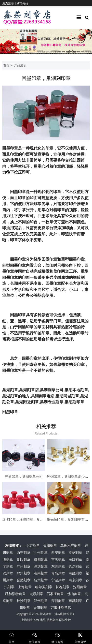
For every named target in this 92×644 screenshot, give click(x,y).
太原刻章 (36, 594)
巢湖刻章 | (9, 3)
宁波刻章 (58, 580)
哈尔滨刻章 (44, 587)
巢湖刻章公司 (64, 614)
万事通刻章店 (61, 608)
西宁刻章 (24, 553)
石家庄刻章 (55, 594)
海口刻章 (75, 559)
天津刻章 (50, 546)
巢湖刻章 (45, 614)
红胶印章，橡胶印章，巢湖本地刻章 (30, 520)
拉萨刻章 (75, 553)
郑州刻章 (24, 573)
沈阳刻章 (80, 587)
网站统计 (65, 620)
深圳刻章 (41, 566)
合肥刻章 (24, 580)
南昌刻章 (75, 573)
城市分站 (22, 3)
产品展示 (20, 65)
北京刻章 (33, 546)
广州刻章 (24, 566)
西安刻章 (58, 553)
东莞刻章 (58, 566)
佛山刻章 (74, 594)
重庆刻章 (58, 559)
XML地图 (40, 620)
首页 (6, 65)
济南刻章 (41, 573)
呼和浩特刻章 (15, 594)
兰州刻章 (41, 553)
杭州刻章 (41, 580)
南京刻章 (75, 580)
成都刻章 (41, 559)
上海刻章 (25, 587)
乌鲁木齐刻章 (71, 546)
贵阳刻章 (24, 559)
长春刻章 (63, 587)
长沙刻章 (75, 566)
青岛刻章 (58, 573)
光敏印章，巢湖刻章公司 (24, 477)
